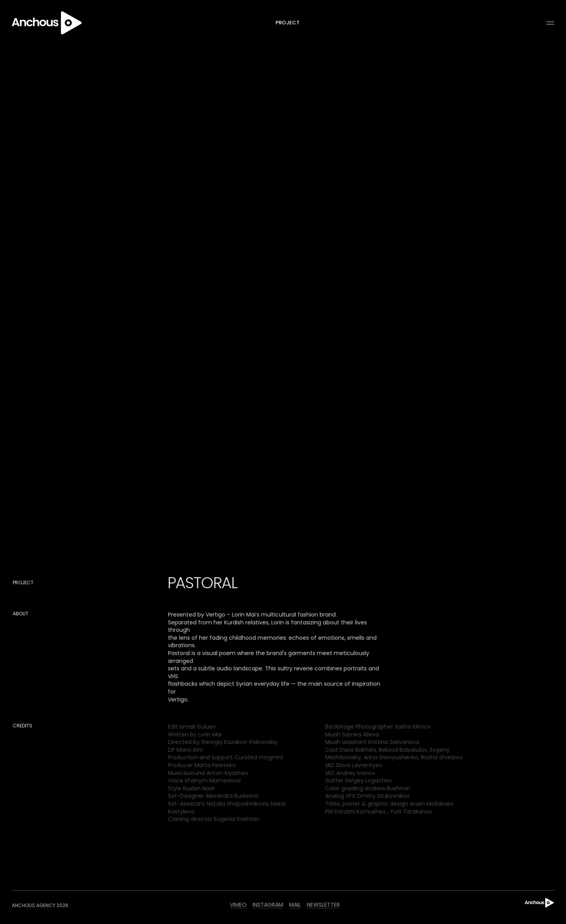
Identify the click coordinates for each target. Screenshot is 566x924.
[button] (547, 23)
